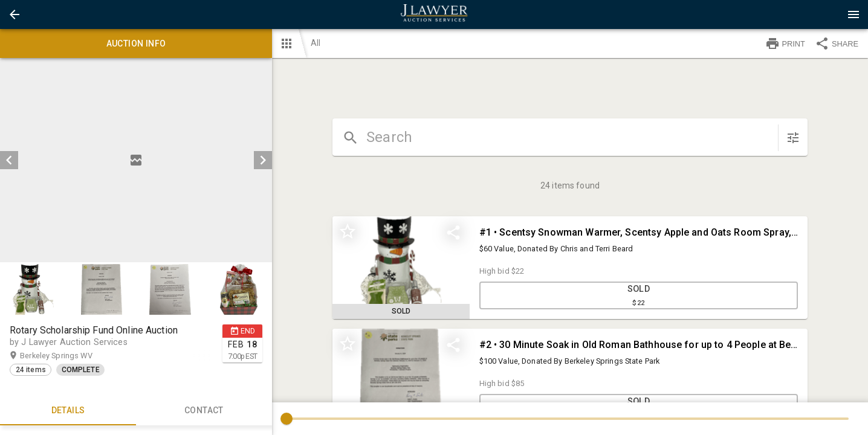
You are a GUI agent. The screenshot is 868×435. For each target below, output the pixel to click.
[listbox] (136, 160)
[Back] (15, 14)
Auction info (136, 43)
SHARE (837, 43)
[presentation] (434, 14)
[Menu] (853, 14)
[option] (136, 160)
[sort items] (793, 138)
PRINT (785, 43)
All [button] (316, 43)
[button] (15, 14)
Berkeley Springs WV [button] (68, 356)
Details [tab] (68, 411)
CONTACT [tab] (204, 411)
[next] (263, 160)
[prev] (9, 160)
